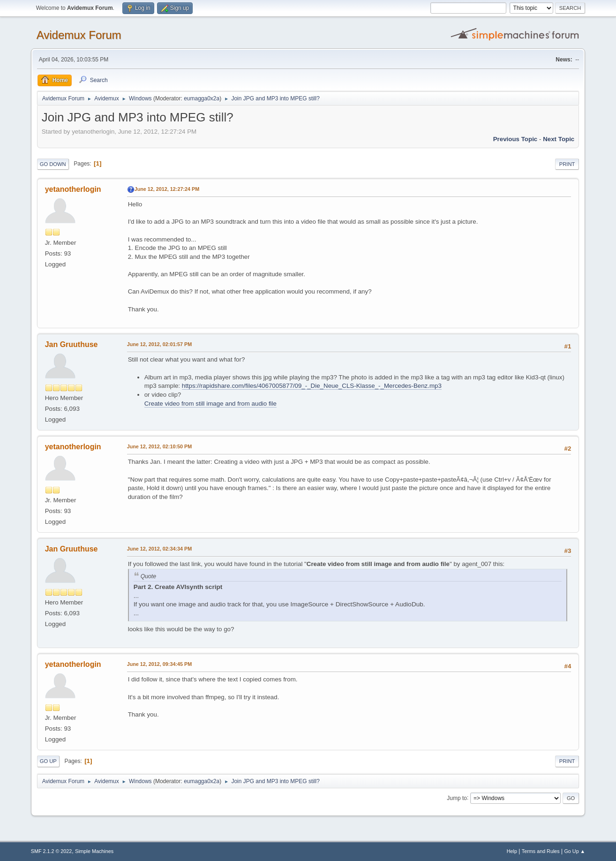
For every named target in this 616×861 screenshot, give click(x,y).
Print (567, 164)
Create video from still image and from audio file (210, 404)
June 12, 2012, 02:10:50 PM (159, 446)
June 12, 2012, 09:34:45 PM (159, 664)
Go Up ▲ (575, 851)
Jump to (457, 798)
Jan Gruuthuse (71, 344)
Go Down (53, 164)
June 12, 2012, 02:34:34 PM (159, 549)
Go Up (48, 761)
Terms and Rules (541, 851)
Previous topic (515, 139)
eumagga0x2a (202, 98)
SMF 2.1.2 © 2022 (52, 851)
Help (512, 851)
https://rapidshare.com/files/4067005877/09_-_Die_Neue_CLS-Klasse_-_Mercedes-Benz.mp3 (312, 386)
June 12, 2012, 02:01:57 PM (159, 344)
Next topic (559, 139)
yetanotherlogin (73, 189)
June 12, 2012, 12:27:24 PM (167, 189)
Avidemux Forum (79, 35)
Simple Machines (94, 851)
